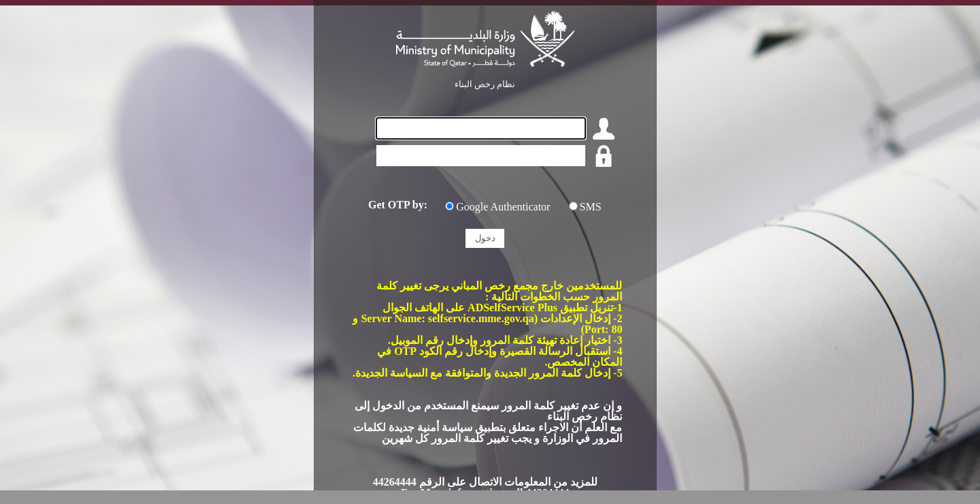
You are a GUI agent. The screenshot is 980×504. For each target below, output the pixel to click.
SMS (591, 207)
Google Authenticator (503, 207)
